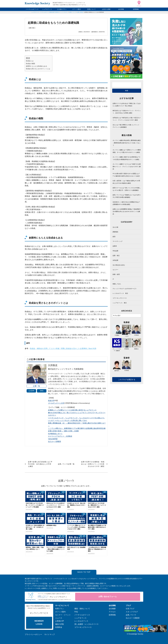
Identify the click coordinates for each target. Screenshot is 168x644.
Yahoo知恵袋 (53, 439)
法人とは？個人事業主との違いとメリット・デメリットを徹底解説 (127, 126)
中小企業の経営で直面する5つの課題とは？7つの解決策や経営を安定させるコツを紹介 (126, 175)
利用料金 (59, 627)
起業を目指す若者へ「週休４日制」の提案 (63, 431)
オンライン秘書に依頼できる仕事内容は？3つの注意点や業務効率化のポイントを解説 (126, 158)
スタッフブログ (132, 612)
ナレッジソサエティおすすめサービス (125, 289)
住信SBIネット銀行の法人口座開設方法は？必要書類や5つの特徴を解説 (126, 203)
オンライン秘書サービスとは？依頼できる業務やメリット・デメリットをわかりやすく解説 (127, 166)
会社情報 (121, 9)
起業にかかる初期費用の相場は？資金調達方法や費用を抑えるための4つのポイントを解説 (127, 211)
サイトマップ (50, 634)
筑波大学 (51, 401)
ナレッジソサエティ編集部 (117, 349)
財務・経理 (116, 274)
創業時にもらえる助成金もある (37, 66)
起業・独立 (32, 28)
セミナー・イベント (63, 615)
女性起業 (115, 260)
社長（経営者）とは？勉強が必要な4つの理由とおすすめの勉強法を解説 (126, 182)
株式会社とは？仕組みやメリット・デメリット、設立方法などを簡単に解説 (127, 112)
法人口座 (115, 227)
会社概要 (112, 609)
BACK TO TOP (84, 572)
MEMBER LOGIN (39, 623)
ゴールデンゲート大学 (56, 403)
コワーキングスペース (120, 298)
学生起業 (115, 251)
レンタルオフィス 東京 (120, 293)
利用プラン (60, 609)
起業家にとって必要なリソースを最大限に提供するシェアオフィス (72, 410)
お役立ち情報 (106, 9)
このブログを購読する (127, 380)
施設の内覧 (60, 624)
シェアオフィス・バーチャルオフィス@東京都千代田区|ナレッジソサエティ (50, 12)
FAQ (76, 612)
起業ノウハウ (73, 12)
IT (113, 279)
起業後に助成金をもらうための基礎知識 (94, 12)
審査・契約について (82, 609)
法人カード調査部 (54, 441)
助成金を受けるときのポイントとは (38, 69)
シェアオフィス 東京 (120, 303)
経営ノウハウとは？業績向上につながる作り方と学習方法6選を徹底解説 (127, 196)
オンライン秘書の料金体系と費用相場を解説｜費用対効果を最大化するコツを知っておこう (127, 143)
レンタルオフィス (81, 621)
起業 (78, 12)
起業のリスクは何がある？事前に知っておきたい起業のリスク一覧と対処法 (127, 105)
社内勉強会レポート (55, 434)
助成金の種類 (30, 64)
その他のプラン (62, 9)
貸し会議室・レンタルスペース (86, 624)
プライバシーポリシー (33, 634)
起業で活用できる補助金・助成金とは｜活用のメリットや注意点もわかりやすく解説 (93, 464)
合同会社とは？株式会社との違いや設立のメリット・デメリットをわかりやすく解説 (127, 119)
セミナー (115, 270)
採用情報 (136, 9)
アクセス (112, 612)
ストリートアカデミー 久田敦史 (60, 436)
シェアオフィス (47, 9)
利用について (91, 9)
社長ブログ (130, 609)
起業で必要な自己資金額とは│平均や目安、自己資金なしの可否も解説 (40, 464)
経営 (114, 237)
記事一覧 (37, 386)
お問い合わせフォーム (108, 597)
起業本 (115, 246)
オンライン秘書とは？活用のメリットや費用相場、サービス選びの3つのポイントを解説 (127, 151)
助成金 (81, 12)
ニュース (59, 618)
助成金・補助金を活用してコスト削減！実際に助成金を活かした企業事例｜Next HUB (63, 348)
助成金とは (30, 61)
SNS (42, 391)
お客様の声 (60, 621)
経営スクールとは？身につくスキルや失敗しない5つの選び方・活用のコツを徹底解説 (127, 189)
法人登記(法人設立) (119, 265)
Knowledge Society (136, 634)
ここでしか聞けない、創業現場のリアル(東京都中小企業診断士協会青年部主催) (77, 428)
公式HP (31, 391)
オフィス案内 (77, 9)
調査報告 (115, 232)
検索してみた (117, 284)
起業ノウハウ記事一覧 (66, 464)
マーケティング (118, 241)
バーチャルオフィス (32, 9)
